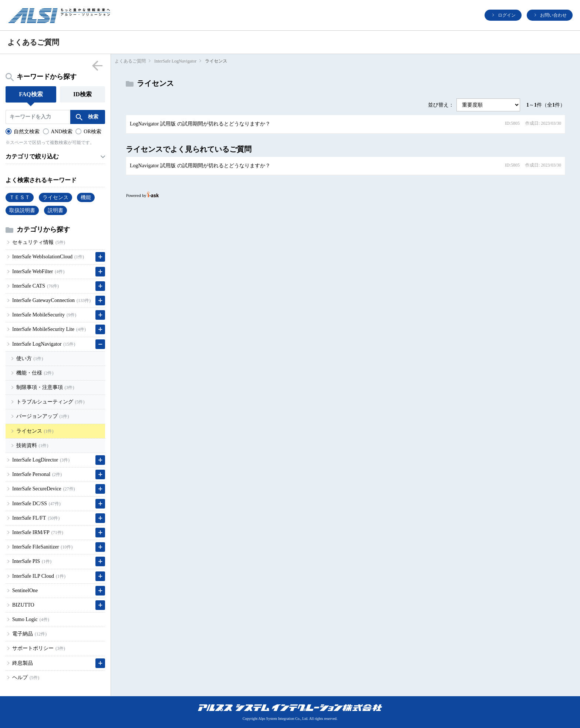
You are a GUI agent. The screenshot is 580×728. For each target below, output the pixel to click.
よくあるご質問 (130, 61)
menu (97, 65)
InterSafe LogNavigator (175, 61)
